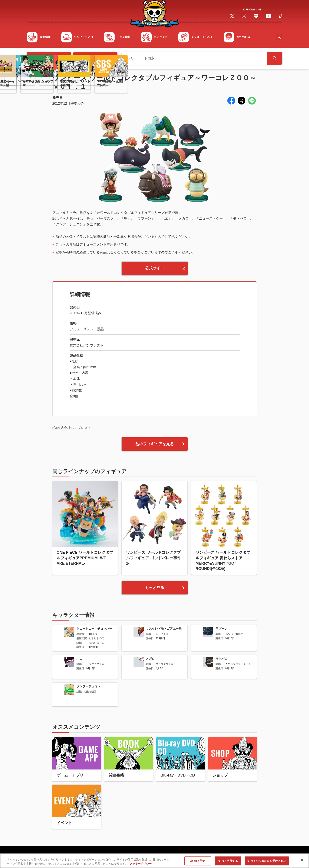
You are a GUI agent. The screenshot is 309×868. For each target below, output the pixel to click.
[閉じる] (302, 862)
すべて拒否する (228, 863)
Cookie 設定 (198, 863)
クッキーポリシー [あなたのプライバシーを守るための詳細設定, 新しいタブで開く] (141, 866)
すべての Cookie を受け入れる (267, 863)
